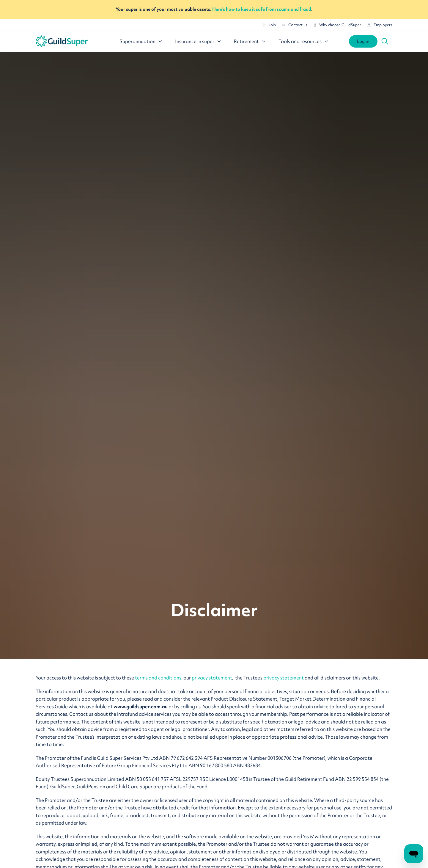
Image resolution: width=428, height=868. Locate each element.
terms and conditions (158, 678)
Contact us (295, 25)
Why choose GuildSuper (337, 25)
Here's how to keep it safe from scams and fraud (262, 9)
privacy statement (212, 678)
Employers (380, 25)
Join (269, 25)
